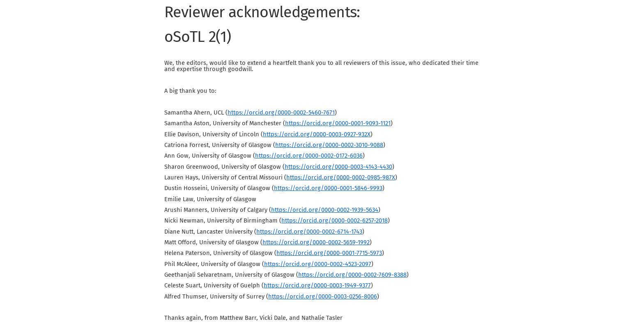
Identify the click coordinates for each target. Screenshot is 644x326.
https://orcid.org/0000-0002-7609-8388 (352, 275)
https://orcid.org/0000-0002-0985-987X (341, 177)
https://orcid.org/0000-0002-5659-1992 (316, 242)
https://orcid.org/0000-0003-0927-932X (317, 134)
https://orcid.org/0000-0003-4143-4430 (338, 167)
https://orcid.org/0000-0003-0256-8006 (323, 296)
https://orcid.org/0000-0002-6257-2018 (335, 220)
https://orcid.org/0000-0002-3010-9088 (329, 145)
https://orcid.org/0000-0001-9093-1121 (338, 123)
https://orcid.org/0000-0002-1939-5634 (325, 210)
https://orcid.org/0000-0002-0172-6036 (309, 156)
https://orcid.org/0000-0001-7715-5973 (329, 253)
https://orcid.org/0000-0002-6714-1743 (309, 232)
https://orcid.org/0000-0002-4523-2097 (318, 264)
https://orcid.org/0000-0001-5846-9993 (328, 188)
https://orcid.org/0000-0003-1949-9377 (317, 285)
